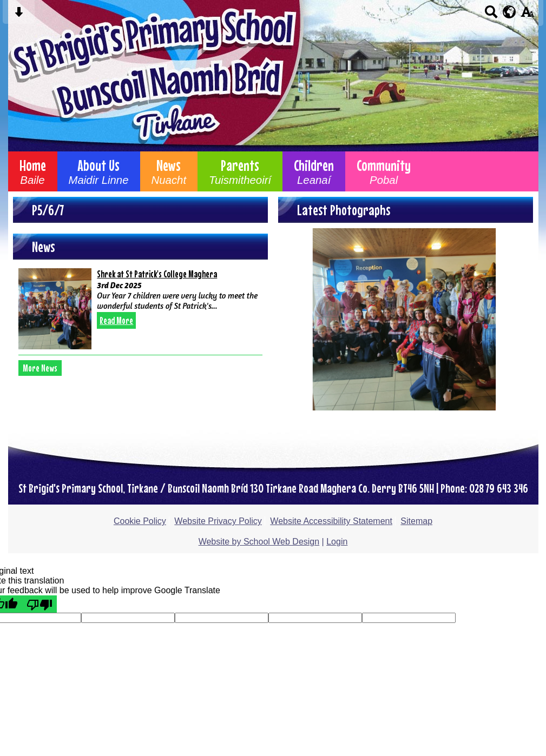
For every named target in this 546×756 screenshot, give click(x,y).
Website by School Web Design (259, 542)
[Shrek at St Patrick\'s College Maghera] (55, 309)
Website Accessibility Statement (331, 521)
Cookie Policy (140, 521)
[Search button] (491, 15)
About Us (99, 171)
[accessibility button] (527, 15)
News (169, 171)
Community (384, 171)
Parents (240, 171)
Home (33, 171)
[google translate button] (509, 12)
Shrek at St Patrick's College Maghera (157, 274)
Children (314, 171)
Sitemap (416, 521)
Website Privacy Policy (218, 521)
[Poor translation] (40, 604)
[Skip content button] (19, 15)
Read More (116, 320)
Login (337, 542)
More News (40, 368)
